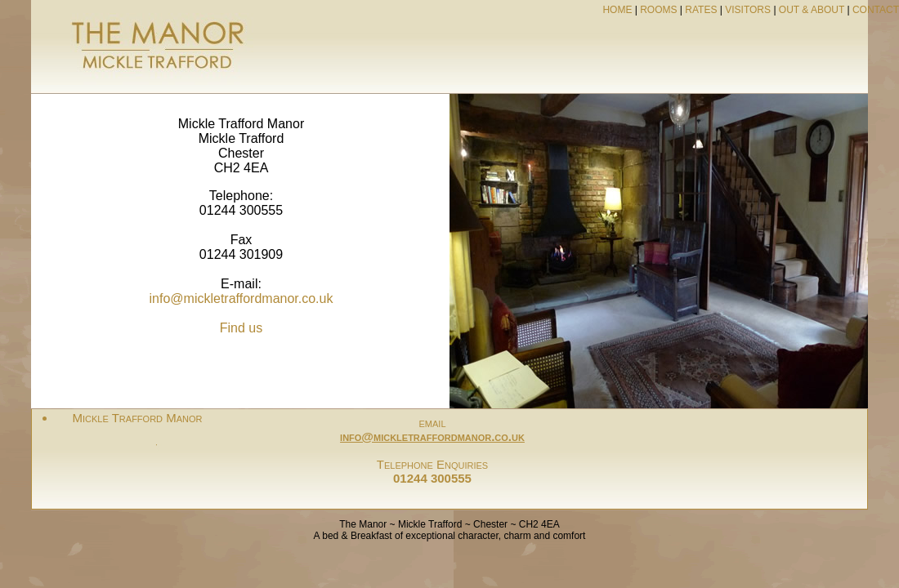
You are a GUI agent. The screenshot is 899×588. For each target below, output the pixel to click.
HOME (617, 10)
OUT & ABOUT (812, 10)
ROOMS (658, 10)
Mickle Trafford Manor (138, 418)
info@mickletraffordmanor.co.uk (242, 298)
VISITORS (748, 10)
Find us (241, 328)
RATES (701, 10)
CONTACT (876, 10)
